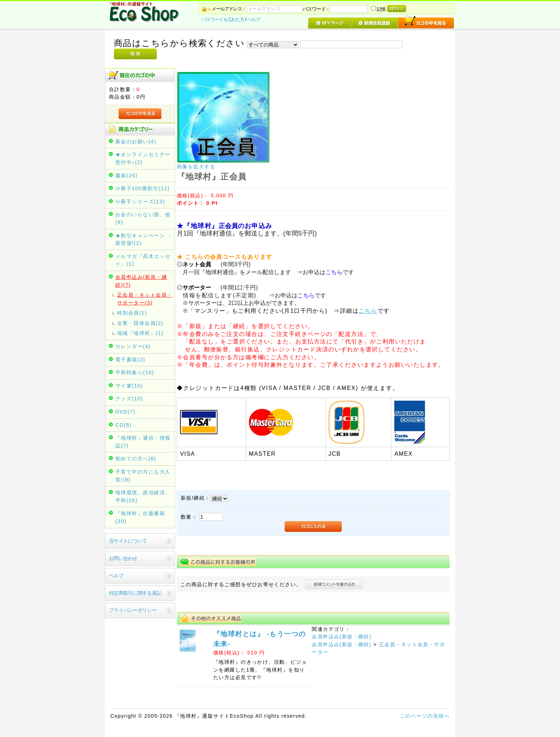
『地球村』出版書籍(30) (140, 517)
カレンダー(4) (133, 346)
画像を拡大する (196, 167)
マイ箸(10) (129, 386)
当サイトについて (128, 541)
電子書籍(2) (130, 360)
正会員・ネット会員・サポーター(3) (145, 299)
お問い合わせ (123, 558)
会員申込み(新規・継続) (342, 637)
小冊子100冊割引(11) (142, 188)
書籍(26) (126, 175)
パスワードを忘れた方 (223, 19)
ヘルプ (254, 19)
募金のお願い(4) (136, 142)
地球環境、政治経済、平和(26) (143, 496)
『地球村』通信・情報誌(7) (143, 442)
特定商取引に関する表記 (135, 593)
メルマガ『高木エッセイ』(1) (143, 260)
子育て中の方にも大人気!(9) (143, 476)
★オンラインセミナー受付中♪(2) (143, 158)
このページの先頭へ (425, 716)
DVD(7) (126, 412)
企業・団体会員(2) (140, 323)
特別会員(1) (132, 313)
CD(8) (124, 425)
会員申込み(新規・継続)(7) (141, 281)
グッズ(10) (129, 399)
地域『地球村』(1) (140, 333)
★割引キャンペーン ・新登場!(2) (144, 239)
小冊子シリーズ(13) (140, 202)
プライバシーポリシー (133, 610)
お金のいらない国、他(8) (143, 218)
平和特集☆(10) (135, 372)
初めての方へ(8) (136, 459)
